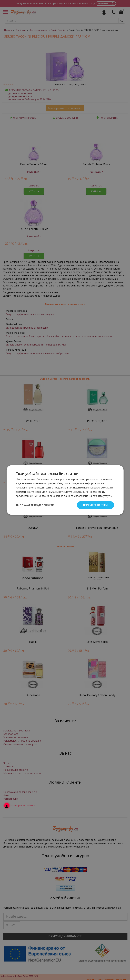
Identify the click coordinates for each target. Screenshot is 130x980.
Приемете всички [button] (96, 505)
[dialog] (65, 490)
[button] (35, 505)
